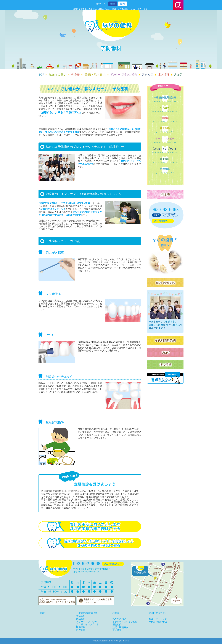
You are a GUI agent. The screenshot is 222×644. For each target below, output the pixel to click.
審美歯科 (165, 159)
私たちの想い (119, 619)
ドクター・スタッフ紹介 (125, 622)
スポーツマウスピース (165, 139)
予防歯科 (165, 118)
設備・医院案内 (120, 627)
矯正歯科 (165, 128)
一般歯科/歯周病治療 (165, 98)
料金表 (116, 613)
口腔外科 (165, 169)
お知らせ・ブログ (158, 619)
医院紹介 (117, 624)
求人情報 (117, 630)
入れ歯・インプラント (165, 149)
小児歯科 (165, 108)
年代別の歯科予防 (158, 622)
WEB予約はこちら (158, 613)
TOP (42, 613)
